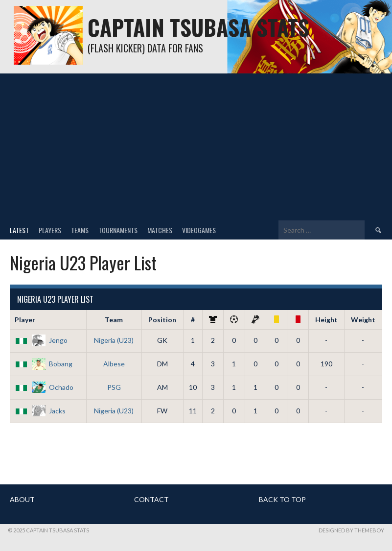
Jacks (40, 411)
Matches (160, 230)
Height (326, 320)
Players (50, 230)
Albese (114, 364)
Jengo (41, 340)
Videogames (199, 230)
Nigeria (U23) (114, 340)
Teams (80, 230)
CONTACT (151, 499)
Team (114, 320)
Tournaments (118, 230)
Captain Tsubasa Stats (198, 27)
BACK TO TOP (282, 499)
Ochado (44, 387)
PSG (114, 387)
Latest (19, 230)
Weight (363, 320)
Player (25, 320)
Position (162, 320)
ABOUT (22, 499)
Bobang (44, 364)
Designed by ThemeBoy (351, 530)
